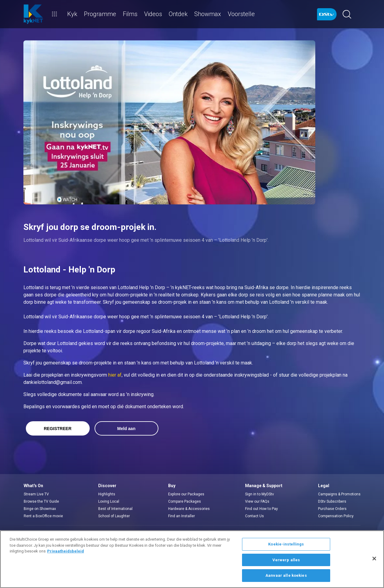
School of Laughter (114, 516)
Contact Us (254, 516)
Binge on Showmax (40, 509)
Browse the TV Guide (41, 501)
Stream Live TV (36, 494)
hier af (115, 375)
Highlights (107, 494)
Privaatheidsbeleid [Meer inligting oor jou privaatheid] (66, 551)
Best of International (115, 509)
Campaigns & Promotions (339, 494)
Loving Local (109, 501)
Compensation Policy (336, 516)
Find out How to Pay (261, 509)
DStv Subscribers (332, 501)
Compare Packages (185, 501)
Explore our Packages (186, 494)
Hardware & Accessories (189, 509)
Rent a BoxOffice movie (43, 516)
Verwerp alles (286, 560)
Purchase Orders (332, 509)
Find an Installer (182, 516)
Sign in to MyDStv (259, 494)
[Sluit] (374, 559)
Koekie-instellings (286, 544)
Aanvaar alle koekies (286, 575)
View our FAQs (257, 501)
